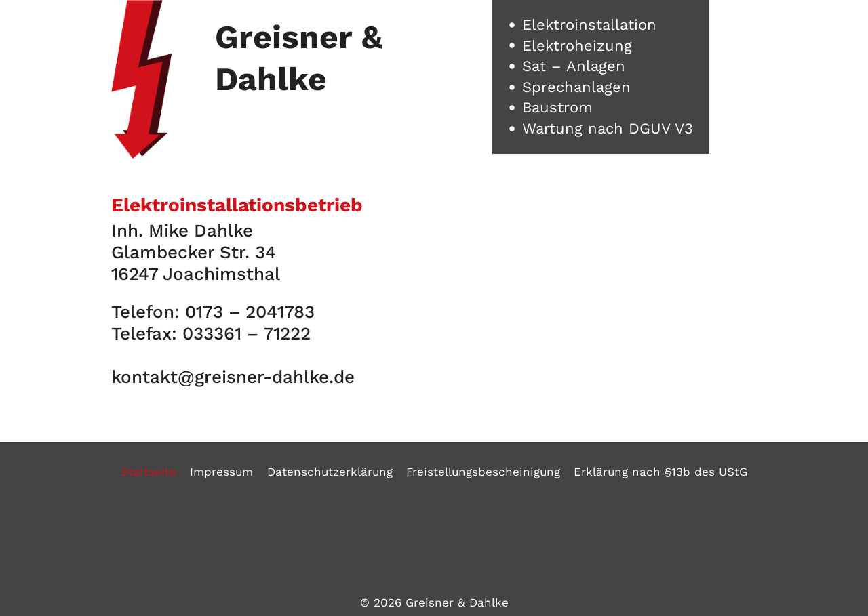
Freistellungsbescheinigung (483, 472)
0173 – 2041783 (250, 312)
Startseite (149, 472)
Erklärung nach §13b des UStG (660, 472)
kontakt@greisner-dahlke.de (233, 377)
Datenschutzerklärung (330, 472)
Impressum (221, 472)
